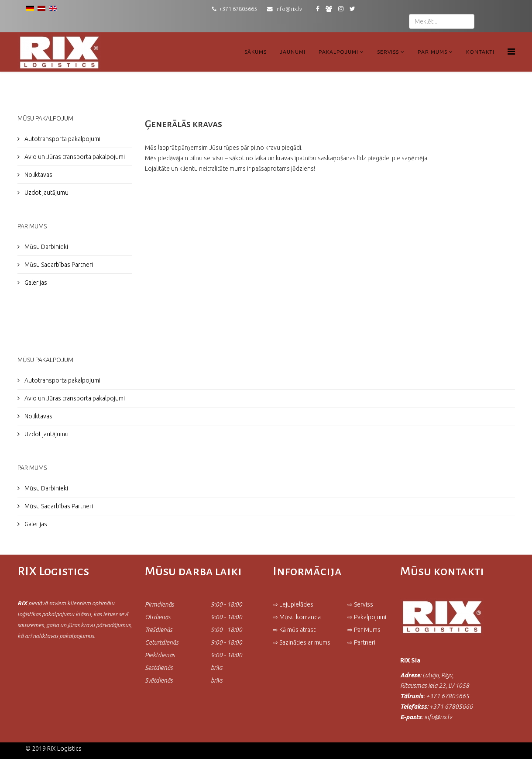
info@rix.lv (289, 9)
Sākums (256, 52)
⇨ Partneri (362, 642)
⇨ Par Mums (364, 630)
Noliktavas (38, 175)
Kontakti (480, 52)
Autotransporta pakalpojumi (62, 139)
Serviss (388, 52)
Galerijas (35, 283)
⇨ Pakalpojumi (367, 617)
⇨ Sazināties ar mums (302, 642)
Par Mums (432, 52)
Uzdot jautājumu (46, 193)
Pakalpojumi (338, 52)
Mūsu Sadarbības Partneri (58, 265)
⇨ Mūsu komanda (297, 617)
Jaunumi (293, 52)
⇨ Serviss (360, 604)
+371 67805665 (238, 9)
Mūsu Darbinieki (46, 247)
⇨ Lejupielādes (293, 604)
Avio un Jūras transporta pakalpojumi (74, 157)
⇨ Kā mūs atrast (294, 630)
